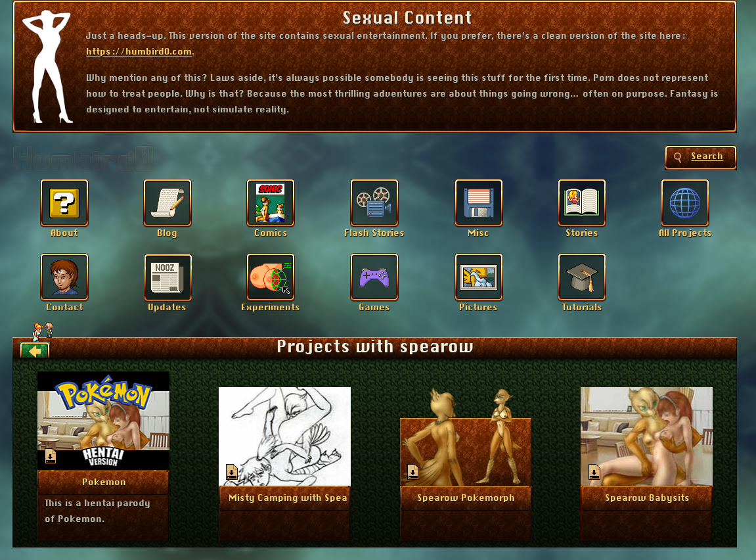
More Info (104, 481)
